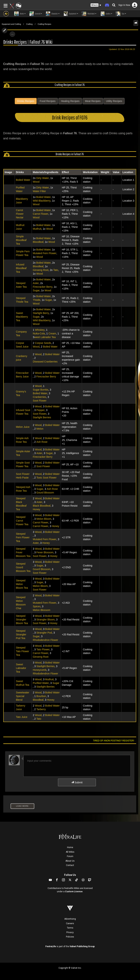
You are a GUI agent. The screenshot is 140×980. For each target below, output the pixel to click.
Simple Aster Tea (23, 453)
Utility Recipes (114, 101)
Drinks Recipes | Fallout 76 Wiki (28, 42)
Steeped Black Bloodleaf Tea (21, 504)
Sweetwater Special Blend (23, 696)
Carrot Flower (41, 214)
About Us (70, 861)
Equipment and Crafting (11, 24)
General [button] (36, 14)
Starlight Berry (41, 313)
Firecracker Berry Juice (22, 375)
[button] (96, 5)
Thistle (37, 300)
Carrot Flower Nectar (20, 214)
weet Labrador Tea (45, 337)
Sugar (36, 290)
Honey (36, 509)
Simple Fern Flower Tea (23, 253)
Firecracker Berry (43, 287)
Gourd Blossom (45, 493)
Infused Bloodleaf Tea (21, 268)
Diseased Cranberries (45, 362)
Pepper (41, 410)
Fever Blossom (45, 552)
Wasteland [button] (89, 14)
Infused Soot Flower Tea (23, 412)
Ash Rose (42, 442)
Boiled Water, (44, 250)
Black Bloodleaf (42, 506)
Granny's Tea (21, 393)
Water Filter (39, 191)
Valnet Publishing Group (82, 946)
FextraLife (51, 946)
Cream (52, 333)
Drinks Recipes (26, 101)
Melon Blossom (42, 610)
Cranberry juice (22, 358)
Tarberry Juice (21, 707)
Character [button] (53, 14)
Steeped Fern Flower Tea (23, 537)
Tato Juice (22, 717)
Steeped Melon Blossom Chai (21, 603)
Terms (70, 928)
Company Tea (21, 333)
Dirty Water (43, 178)
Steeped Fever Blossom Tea (23, 552)
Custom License (74, 892)
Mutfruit (37, 229)
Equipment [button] (71, 14)
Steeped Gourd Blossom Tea (23, 567)
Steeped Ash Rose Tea (23, 489)
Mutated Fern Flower (45, 253)
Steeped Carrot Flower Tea (22, 521)
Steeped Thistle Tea (22, 300)
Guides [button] (106, 14)
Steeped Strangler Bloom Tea (22, 620)
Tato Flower (43, 649)
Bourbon (41, 696)
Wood (36, 182)
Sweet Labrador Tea (21, 668)
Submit (77, 782)
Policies (70, 937)
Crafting (29, 24)
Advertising (70, 919)
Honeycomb (40, 670)
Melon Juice (23, 427)
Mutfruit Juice (20, 227)
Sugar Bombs (41, 390)
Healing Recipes (70, 101)
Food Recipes (48, 101)
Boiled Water (23, 180)
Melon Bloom (44, 519)
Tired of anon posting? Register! (114, 741)
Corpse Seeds (43, 343)
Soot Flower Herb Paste (23, 476)
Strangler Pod (44, 633)
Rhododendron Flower (45, 640)
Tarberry (41, 709)
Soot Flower (40, 401)
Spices (37, 606)
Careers (70, 923)
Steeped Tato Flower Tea (22, 651)
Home (70, 847)
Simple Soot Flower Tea (23, 464)
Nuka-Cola (39, 333)
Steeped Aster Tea (21, 285)
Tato (56, 270)
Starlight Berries (42, 417)
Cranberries (39, 397)
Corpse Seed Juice (22, 345)
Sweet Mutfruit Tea (23, 683)
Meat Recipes (93, 101)
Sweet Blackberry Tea (22, 317)
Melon (40, 429)
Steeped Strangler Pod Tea (21, 634)
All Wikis (70, 852)
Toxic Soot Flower (46, 478)
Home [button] (20, 14)
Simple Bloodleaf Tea (21, 240)
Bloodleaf (38, 242)
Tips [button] (121, 14)
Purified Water (20, 189)
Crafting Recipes (44, 24)
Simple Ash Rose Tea (22, 440)
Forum (70, 856)
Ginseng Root (41, 270)
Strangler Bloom (46, 620)
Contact (70, 865)
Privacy (70, 932)
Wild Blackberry (42, 201)
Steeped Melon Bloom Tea (22, 584)
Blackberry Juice (22, 201)
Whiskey (40, 330)
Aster (36, 283)
